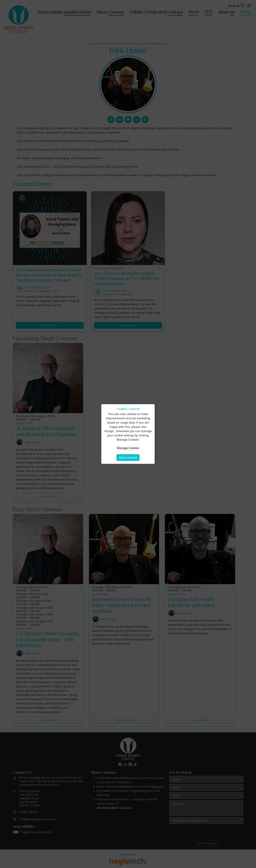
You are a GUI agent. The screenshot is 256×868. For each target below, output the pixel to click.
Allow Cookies (128, 458)
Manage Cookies (128, 448)
